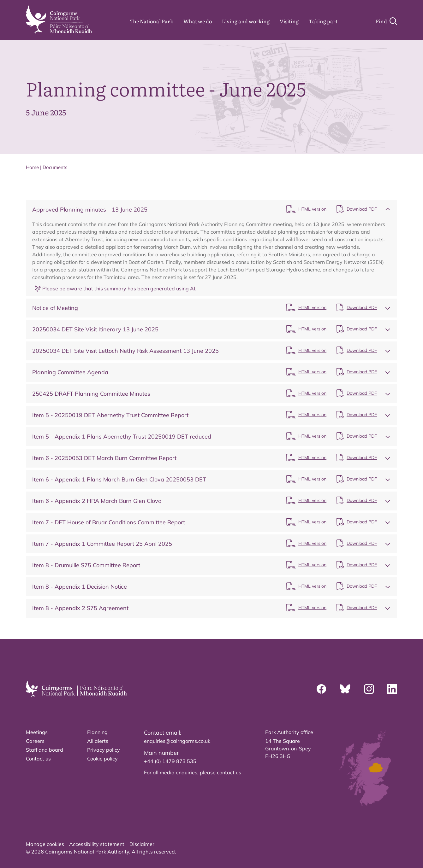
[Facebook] (321, 689)
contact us (229, 772)
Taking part (323, 21)
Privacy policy (104, 750)
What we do (198, 21)
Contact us (38, 759)
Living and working (246, 21)
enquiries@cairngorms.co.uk (177, 741)
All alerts (98, 741)
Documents (55, 167)
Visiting (289, 21)
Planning (97, 732)
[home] (59, 19)
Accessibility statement (97, 844)
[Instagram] (369, 689)
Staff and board (45, 750)
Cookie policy (102, 759)
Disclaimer (142, 844)
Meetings (37, 732)
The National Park (152, 21)
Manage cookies (45, 844)
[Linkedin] (392, 689)
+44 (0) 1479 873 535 (170, 761)
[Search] (386, 21)
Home (32, 167)
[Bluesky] (345, 689)
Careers (35, 741)
